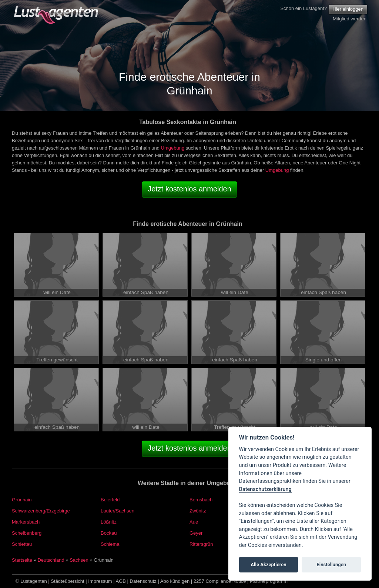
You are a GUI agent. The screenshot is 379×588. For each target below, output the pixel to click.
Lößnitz (109, 522)
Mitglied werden (350, 19)
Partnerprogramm (269, 581)
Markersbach (26, 522)
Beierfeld (110, 500)
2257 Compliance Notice (220, 581)
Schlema (110, 544)
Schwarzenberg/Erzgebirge (41, 511)
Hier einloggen (348, 9)
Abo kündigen (175, 581)
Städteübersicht (67, 581)
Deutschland (51, 560)
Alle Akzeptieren (268, 564)
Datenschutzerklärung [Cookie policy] (265, 489)
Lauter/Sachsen (118, 511)
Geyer (196, 533)
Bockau (109, 533)
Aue (194, 522)
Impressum (100, 581)
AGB (121, 581)
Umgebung (173, 148)
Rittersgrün (201, 544)
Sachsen (79, 560)
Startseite (22, 560)
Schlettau (22, 544)
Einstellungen (331, 564)
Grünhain (22, 500)
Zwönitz (198, 511)
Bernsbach (201, 500)
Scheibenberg (27, 533)
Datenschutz (143, 581)
